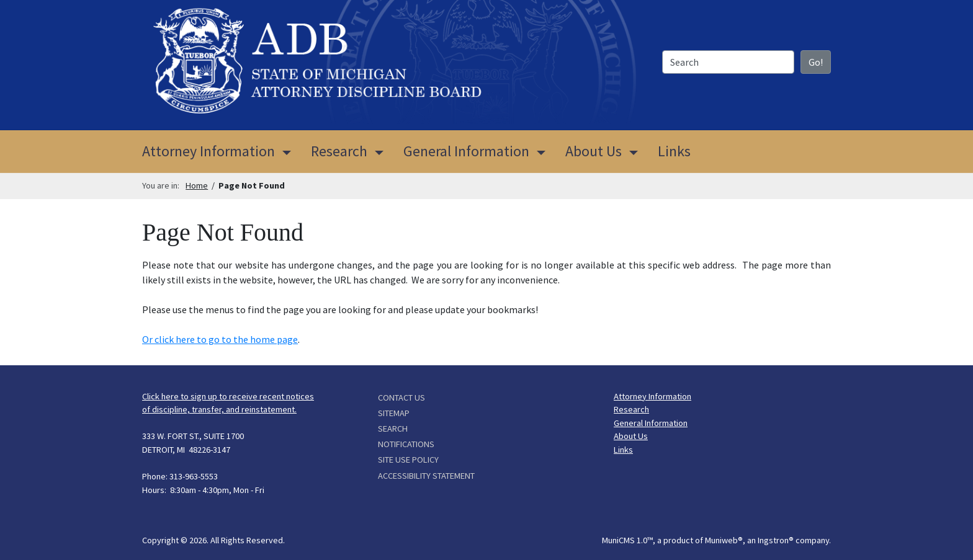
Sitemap (394, 413)
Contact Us (401, 398)
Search (393, 429)
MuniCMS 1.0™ (627, 540)
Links (674, 151)
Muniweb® (724, 540)
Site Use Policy (408, 460)
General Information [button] (466, 151)
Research (631, 409)
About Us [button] (594, 151)
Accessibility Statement (426, 476)
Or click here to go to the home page (220, 339)
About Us (631, 436)
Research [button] (339, 151)
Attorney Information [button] (208, 151)
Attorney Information (652, 396)
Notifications (406, 444)
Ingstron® (776, 540)
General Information (651, 423)
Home (197, 185)
